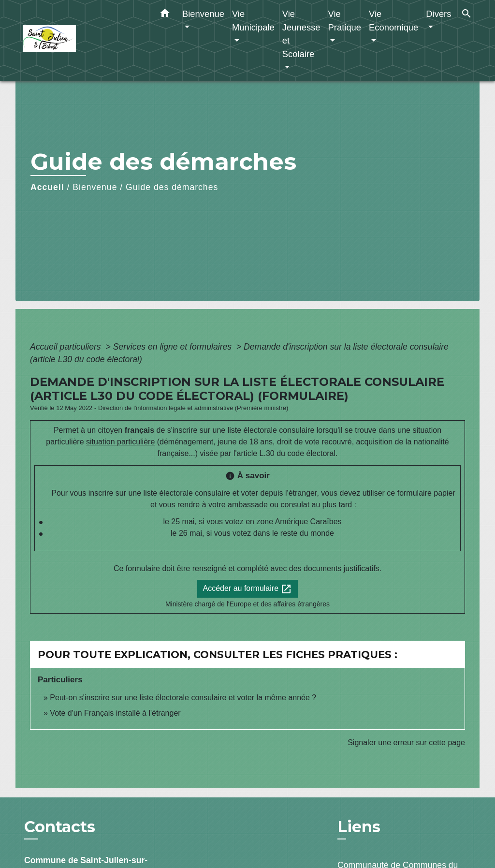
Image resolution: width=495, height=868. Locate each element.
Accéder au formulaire (248, 589)
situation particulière (120, 442)
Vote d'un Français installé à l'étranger (115, 713)
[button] (165, 15)
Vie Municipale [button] (253, 21)
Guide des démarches (172, 187)
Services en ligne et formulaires (174, 347)
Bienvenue (95, 187)
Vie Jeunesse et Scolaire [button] (301, 34)
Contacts (60, 827)
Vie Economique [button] (393, 21)
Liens (359, 827)
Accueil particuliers (67, 347)
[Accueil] (83, 41)
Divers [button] (438, 14)
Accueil (47, 187)
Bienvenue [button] (203, 14)
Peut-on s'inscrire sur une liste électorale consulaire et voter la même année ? (183, 698)
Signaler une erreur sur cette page (406, 743)
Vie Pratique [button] (345, 21)
